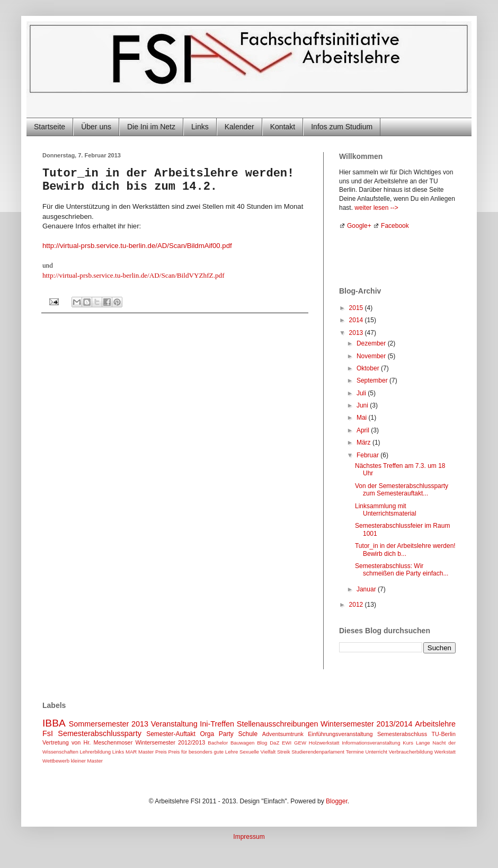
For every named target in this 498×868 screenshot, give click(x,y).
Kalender (239, 127)
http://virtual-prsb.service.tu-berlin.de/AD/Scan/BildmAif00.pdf (137, 246)
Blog (262, 743)
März (364, 442)
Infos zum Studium (342, 127)
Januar (367, 589)
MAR (131, 752)
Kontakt (283, 127)
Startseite (50, 127)
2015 (357, 308)
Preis (161, 752)
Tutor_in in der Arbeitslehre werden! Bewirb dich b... (405, 550)
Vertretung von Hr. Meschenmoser (87, 742)
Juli (362, 393)
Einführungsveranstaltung (340, 734)
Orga (207, 734)
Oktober (369, 368)
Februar (368, 455)
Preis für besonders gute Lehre (203, 752)
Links (200, 127)
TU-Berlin (443, 734)
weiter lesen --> (376, 208)
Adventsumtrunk (283, 734)
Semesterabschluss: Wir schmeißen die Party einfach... (402, 570)
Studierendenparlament (318, 752)
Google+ (359, 226)
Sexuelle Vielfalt (257, 752)
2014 (357, 320)
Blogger (337, 801)
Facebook (395, 226)
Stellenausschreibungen (278, 724)
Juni (363, 405)
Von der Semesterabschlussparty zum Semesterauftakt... (402, 490)
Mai (363, 418)
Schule (248, 734)
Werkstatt (445, 752)
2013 (357, 333)
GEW (300, 743)
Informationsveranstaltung (371, 743)
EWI (287, 743)
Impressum (249, 837)
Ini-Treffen (217, 724)
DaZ (274, 743)
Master (146, 752)
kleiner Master (87, 761)
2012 (357, 605)
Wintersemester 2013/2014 (366, 724)
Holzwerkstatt (324, 743)
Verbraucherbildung (411, 752)
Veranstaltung (174, 724)
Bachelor (218, 743)
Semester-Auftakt (171, 734)
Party (226, 734)
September (373, 380)
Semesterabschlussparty (100, 733)
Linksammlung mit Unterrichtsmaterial (386, 510)
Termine (355, 752)
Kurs (408, 743)
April (364, 430)
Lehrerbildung (95, 752)
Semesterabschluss (402, 734)
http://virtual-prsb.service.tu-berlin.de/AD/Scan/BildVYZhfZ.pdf (134, 275)
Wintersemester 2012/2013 (170, 742)
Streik (284, 752)
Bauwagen (242, 743)
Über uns (96, 127)
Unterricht (376, 752)
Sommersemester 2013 (109, 724)
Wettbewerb (56, 761)
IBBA (54, 723)
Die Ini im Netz (151, 127)
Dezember (372, 343)
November (372, 356)
